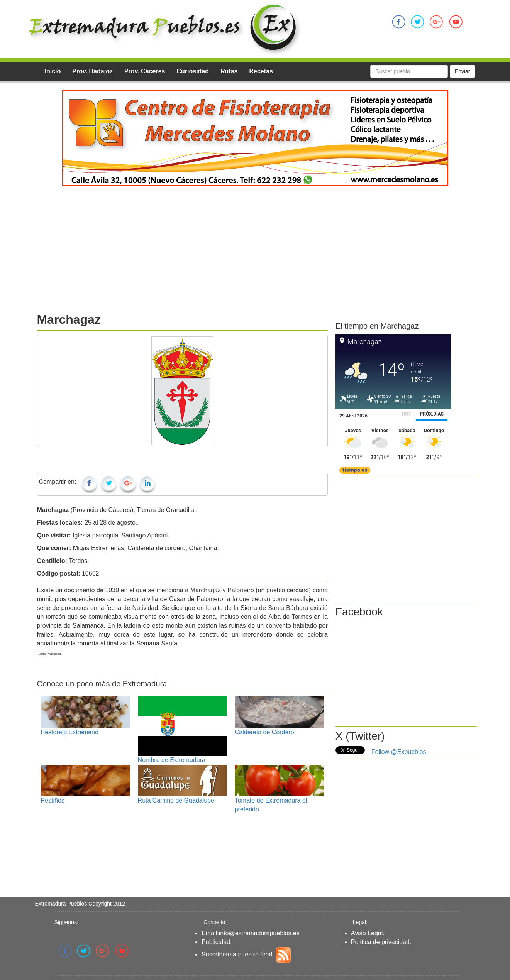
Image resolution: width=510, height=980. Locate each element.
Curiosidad (193, 71)
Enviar (463, 71)
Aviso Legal (367, 933)
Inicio (53, 71)
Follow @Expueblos (399, 752)
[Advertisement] (255, 253)
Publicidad (216, 942)
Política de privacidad (380, 942)
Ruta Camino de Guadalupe (176, 800)
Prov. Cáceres (145, 71)
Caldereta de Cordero (264, 732)
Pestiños (53, 800)
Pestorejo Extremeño (70, 732)
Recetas (261, 71)
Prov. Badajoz (92, 71)
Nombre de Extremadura (172, 760)
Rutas (229, 71)
